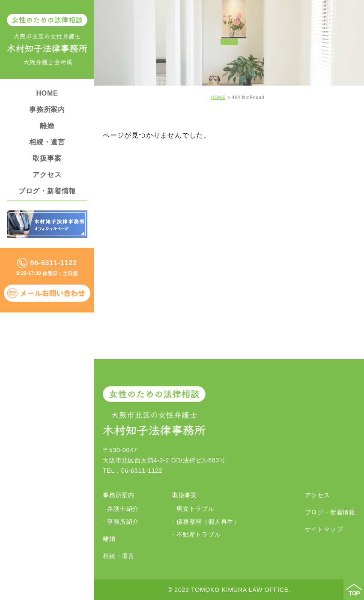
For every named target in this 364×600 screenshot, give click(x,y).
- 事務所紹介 (121, 522)
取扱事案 (47, 158)
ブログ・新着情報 (47, 191)
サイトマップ (324, 529)
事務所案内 (47, 109)
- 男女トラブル (193, 509)
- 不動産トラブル (197, 534)
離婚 (47, 126)
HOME (47, 93)
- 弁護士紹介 (121, 509)
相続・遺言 (47, 142)
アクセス (47, 175)
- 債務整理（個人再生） (206, 522)
